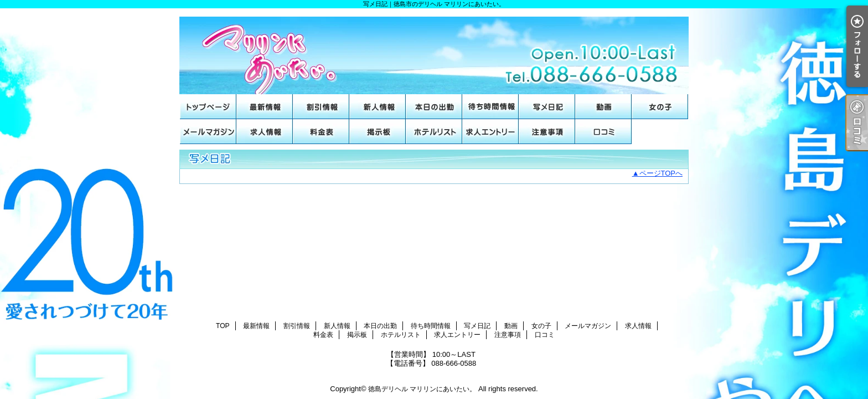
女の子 (660, 107)
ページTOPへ (661, 173)
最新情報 (265, 107)
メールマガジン (208, 132)
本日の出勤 (434, 107)
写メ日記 (547, 107)
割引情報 (321, 107)
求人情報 (265, 132)
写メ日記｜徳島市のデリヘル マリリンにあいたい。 (434, 51)
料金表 (321, 132)
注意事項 (547, 132)
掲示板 (378, 132)
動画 (603, 107)
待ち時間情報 (490, 107)
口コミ (603, 132)
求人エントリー (490, 132)
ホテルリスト (434, 132)
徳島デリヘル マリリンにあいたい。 (422, 389)
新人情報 (378, 107)
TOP (208, 107)
